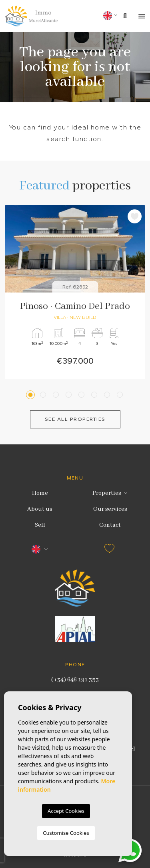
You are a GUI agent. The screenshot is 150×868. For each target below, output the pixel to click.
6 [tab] (95, 395)
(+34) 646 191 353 (75, 680)
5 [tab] (83, 395)
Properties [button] (107, 493)
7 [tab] (108, 395)
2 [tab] (44, 395)
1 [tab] (32, 395)
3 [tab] (57, 395)
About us (40, 509)
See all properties (75, 419)
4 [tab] (70, 395)
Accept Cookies (66, 811)
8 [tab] (121, 395)
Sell (40, 525)
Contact (110, 525)
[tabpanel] (75, 292)
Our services (110, 509)
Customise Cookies (66, 833)
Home (40, 493)
